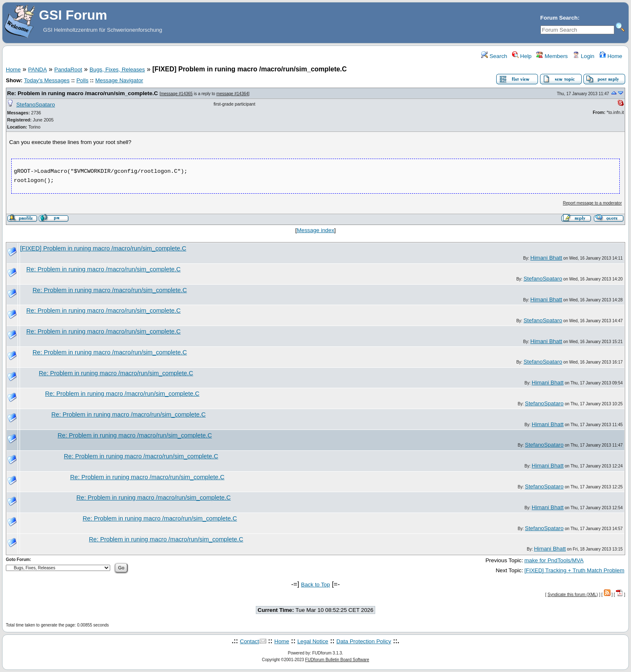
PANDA (37, 69)
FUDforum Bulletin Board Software (337, 660)
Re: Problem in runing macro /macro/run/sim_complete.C (82, 93)
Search (494, 56)
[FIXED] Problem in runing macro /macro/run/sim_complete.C (103, 248)
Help (522, 56)
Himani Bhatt (546, 258)
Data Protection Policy (364, 641)
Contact (250, 641)
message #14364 (232, 94)
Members (552, 56)
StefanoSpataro (36, 105)
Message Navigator (119, 80)
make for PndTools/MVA (554, 560)
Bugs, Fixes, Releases (117, 69)
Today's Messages (47, 80)
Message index (315, 230)
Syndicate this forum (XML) (573, 595)
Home (611, 56)
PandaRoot (68, 69)
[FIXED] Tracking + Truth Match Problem (574, 570)
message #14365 (177, 94)
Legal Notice (313, 641)
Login (583, 56)
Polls (82, 80)
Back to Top (315, 585)
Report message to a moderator (592, 203)
